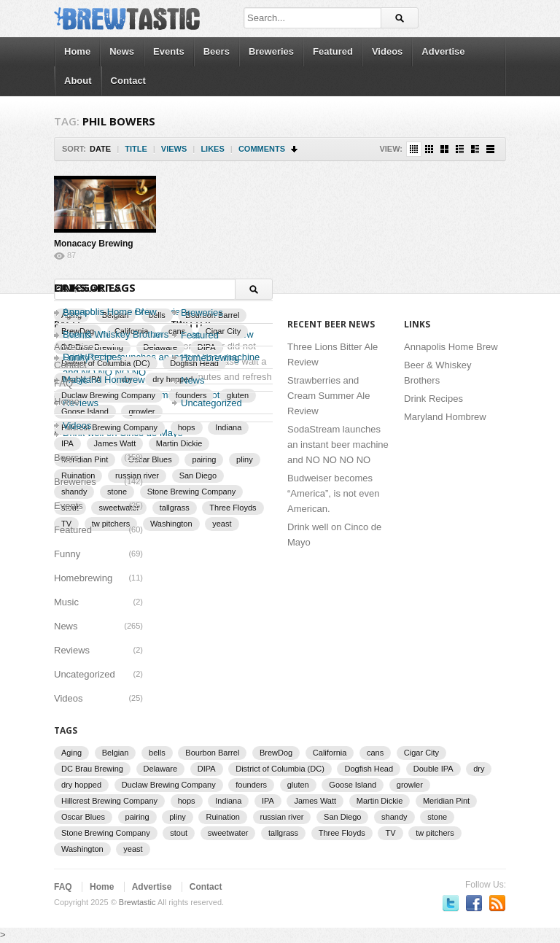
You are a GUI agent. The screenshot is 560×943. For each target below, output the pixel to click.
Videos (387, 51)
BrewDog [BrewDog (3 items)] (276, 753)
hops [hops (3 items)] (187, 801)
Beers (217, 51)
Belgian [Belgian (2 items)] (116, 753)
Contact (128, 81)
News (122, 51)
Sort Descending (295, 149)
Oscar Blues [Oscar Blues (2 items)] (150, 459)
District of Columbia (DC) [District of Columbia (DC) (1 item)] (280, 769)
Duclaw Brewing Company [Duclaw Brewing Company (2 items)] (169, 785)
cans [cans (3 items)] (375, 753)
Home (77, 51)
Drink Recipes (433, 399)
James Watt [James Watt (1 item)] (115, 443)
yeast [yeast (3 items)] (222, 524)
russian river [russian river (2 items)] (282, 817)
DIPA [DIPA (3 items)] (207, 769)
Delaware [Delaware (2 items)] (160, 769)
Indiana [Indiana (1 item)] (228, 801)
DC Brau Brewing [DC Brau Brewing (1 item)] (92, 769)
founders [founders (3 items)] (251, 785)
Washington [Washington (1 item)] (171, 524)
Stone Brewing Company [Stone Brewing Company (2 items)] (192, 492)
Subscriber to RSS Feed (497, 903)
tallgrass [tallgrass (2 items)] (175, 508)
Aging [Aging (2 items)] (71, 753)
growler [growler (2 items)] (410, 785)
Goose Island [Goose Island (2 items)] (353, 785)
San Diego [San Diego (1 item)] (198, 476)
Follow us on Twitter (451, 903)
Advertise (443, 51)
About (78, 81)
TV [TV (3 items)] (390, 833)
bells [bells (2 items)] (157, 753)
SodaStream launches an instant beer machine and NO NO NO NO (338, 445)
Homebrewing (83, 578)
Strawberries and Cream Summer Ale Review (328, 396)
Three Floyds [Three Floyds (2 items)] (233, 508)
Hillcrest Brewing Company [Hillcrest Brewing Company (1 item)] (109, 801)
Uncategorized (211, 403)
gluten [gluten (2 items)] (298, 785)
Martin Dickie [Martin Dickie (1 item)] (179, 443)
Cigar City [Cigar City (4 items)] (421, 753)
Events (169, 51)
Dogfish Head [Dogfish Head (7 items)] (369, 769)
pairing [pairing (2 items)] (204, 459)
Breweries (271, 51)
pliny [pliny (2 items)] (245, 459)
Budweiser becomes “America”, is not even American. (333, 493)
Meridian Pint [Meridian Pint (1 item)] (446, 801)
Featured (333, 51)
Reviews (72, 650)
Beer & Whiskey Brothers (116, 334)
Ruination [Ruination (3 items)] (222, 817)
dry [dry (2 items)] (479, 769)
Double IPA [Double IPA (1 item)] (433, 769)
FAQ (63, 383)
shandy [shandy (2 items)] (394, 817)
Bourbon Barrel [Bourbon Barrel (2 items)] (212, 753)
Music (66, 602)
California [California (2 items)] (330, 753)
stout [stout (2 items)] (179, 833)
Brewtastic (137, 902)
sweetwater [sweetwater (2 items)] (228, 833)
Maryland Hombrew (445, 417)
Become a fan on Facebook (474, 903)
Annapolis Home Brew (110, 312)
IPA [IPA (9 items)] (67, 443)
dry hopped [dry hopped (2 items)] (81, 785)
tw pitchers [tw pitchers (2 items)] (435, 833)
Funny (67, 554)
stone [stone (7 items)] (437, 817)
